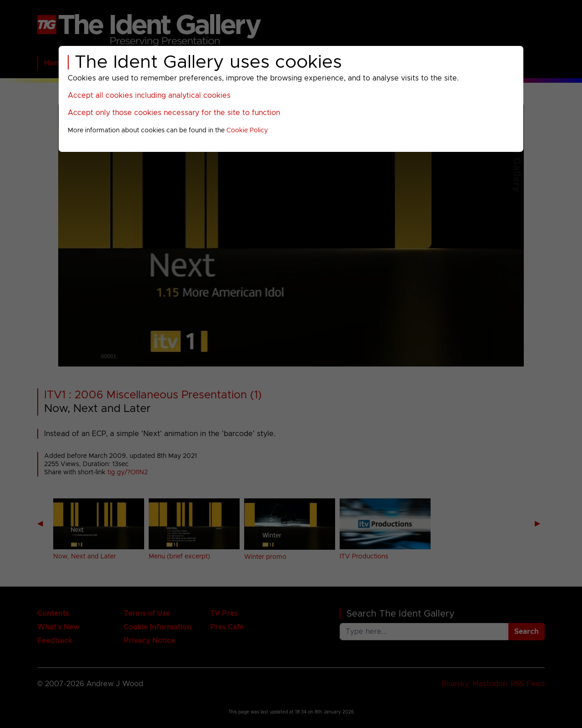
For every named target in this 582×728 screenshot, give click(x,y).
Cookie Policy (247, 131)
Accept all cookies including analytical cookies (149, 95)
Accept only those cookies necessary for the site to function (174, 113)
